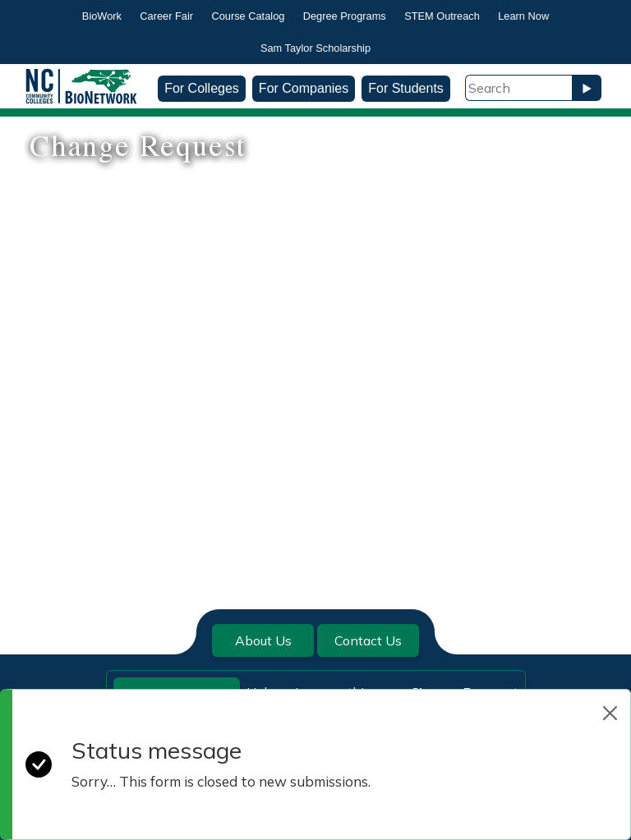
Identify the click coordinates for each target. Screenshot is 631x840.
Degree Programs (345, 16)
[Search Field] (518, 88)
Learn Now (523, 16)
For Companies (304, 88)
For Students (406, 88)
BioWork (102, 16)
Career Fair (166, 16)
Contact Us (368, 640)
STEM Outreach (442, 16)
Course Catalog (248, 16)
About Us (263, 640)
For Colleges (202, 88)
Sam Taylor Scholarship (315, 48)
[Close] (610, 713)
